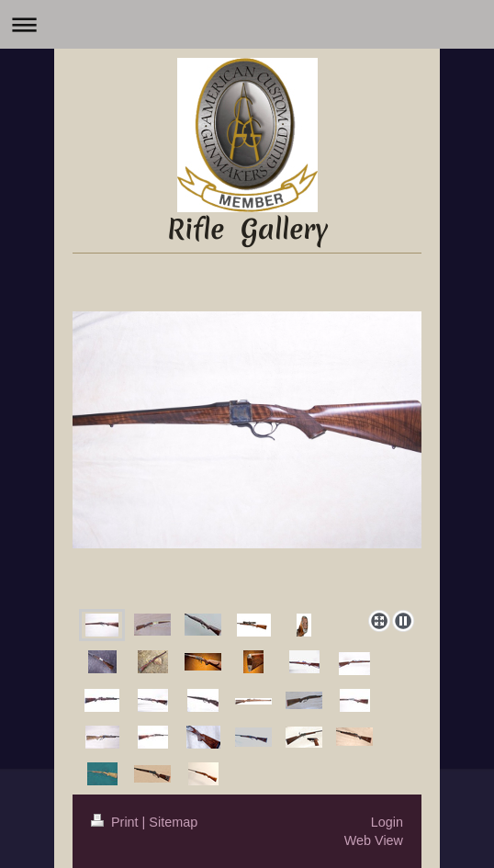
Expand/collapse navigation (247, 24)
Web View (374, 840)
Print (117, 822)
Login (387, 822)
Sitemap (173, 822)
